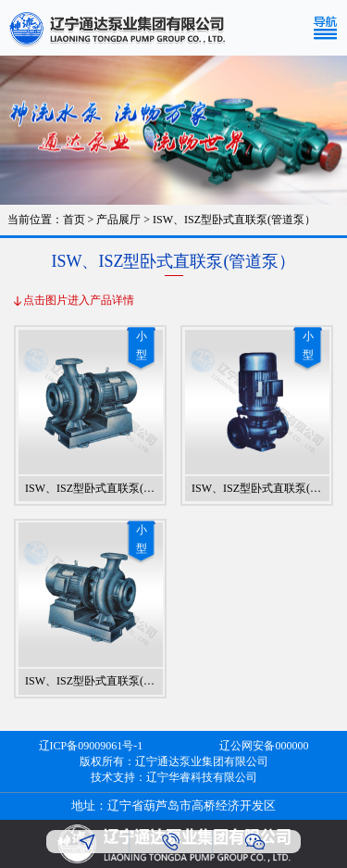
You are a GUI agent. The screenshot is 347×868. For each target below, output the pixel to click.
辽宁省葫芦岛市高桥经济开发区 (192, 805)
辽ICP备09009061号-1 (91, 746)
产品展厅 (118, 220)
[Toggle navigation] (329, 27)
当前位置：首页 (46, 220)
